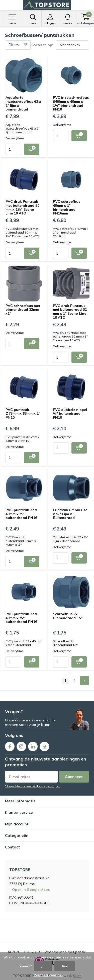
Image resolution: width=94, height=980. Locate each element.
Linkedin (33, 745)
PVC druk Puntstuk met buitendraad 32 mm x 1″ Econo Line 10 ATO (70, 312)
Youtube (44, 745)
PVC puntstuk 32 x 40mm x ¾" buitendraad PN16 (21, 618)
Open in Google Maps (31, 890)
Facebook (10, 745)
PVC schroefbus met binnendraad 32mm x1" (23, 310)
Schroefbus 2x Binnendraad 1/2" (68, 616)
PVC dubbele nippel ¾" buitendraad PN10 (70, 414)
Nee (65, 966)
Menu (12, 19)
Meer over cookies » (48, 975)
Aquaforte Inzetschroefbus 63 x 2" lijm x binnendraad (23, 103)
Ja (43, 966)
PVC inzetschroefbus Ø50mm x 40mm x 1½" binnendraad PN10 (71, 103)
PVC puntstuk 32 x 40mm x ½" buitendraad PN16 (21, 514)
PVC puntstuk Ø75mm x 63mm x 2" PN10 (23, 414)
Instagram (21, 745)
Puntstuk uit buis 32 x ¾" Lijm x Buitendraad (70, 514)
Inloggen (50, 19)
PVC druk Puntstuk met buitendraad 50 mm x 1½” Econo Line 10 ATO (22, 207)
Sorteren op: (42, 45)
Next (84, 681)
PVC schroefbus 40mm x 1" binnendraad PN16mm (67, 207)
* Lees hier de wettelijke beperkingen (33, 786)
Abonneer (74, 777)
